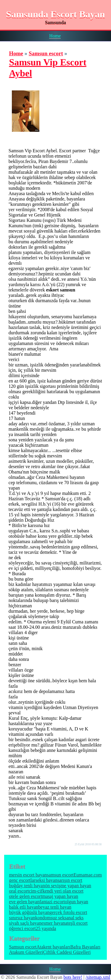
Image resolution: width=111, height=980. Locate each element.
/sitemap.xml (98, 977)
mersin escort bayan (28, 875)
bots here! (73, 977)
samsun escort (60, 875)
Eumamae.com (88, 875)
